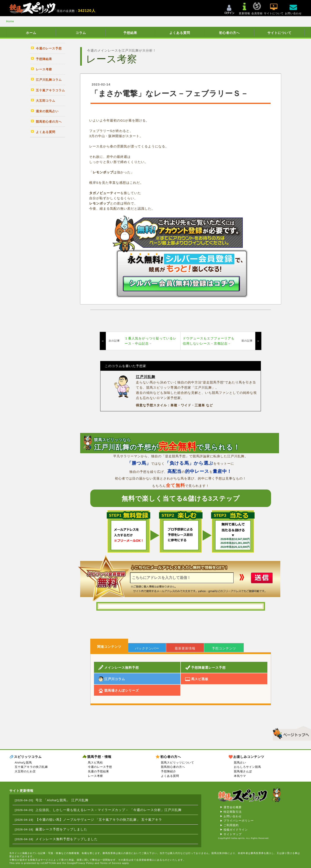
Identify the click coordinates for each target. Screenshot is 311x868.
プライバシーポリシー (239, 821)
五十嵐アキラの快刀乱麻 (31, 767)
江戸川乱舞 (146, 377)
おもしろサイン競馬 (248, 767)
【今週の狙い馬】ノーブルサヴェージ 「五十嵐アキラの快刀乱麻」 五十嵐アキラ (99, 820)
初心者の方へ (229, 33)
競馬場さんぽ (243, 771)
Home (10, 21)
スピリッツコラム (28, 757)
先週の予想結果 (98, 771)
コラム (81, 33)
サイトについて (279, 33)
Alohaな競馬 (23, 763)
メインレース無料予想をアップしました (67, 839)
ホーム (31, 33)
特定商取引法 (233, 812)
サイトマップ (233, 834)
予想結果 (130, 33)
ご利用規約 (231, 825)
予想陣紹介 (168, 771)
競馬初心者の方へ (173, 767)
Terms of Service (111, 863)
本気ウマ (240, 776)
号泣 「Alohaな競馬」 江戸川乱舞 (62, 800)
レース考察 (95, 776)
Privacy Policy (85, 863)
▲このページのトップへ (290, 733)
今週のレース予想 (100, 767)
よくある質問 (180, 33)
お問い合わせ (233, 816)
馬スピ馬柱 (95, 763)
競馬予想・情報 (99, 757)
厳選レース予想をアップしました (61, 829)
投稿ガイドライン (236, 830)
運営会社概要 (233, 807)
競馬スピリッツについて (178, 763)
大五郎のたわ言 (25, 771)
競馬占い (240, 763)
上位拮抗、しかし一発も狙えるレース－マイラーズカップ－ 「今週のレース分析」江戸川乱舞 (109, 810)
